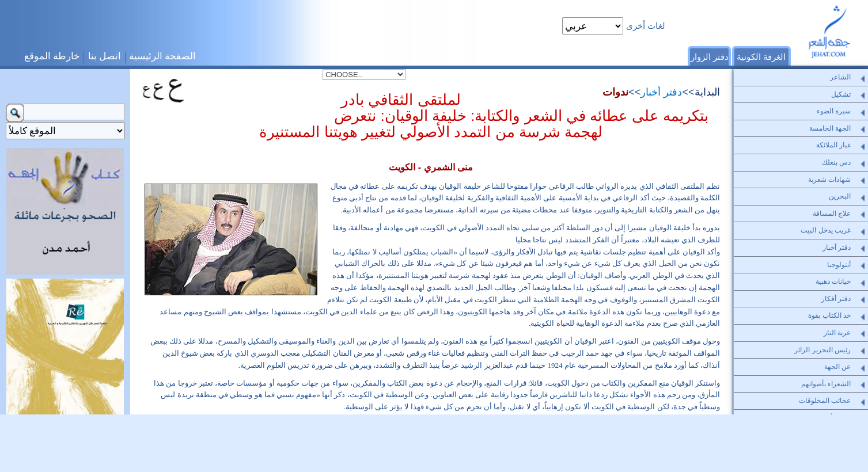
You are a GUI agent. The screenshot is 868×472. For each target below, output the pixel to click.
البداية (707, 92)
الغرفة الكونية (761, 57)
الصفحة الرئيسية (163, 56)
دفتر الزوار (710, 57)
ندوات (615, 92)
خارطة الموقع (52, 56)
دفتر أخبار (661, 92)
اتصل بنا (105, 56)
